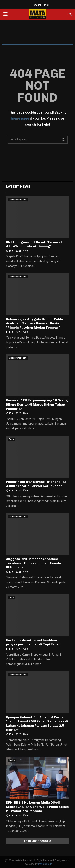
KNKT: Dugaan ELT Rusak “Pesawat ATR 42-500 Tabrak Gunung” (34, 244)
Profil (47, 5)
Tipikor (12, 760)
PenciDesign (45, 864)
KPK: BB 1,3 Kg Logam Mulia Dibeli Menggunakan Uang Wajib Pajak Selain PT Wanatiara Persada (37, 807)
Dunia (12, 439)
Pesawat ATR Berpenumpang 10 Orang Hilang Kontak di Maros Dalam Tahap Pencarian (37, 405)
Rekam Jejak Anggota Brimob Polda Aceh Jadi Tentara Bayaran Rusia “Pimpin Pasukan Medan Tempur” (34, 323)
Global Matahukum (18, 200)
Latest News (18, 187)
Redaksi (36, 5)
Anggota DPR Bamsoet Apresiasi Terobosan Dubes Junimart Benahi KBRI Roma (34, 563)
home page (20, 118)
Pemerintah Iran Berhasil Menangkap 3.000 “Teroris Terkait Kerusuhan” (36, 484)
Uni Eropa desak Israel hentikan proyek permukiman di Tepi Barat (33, 642)
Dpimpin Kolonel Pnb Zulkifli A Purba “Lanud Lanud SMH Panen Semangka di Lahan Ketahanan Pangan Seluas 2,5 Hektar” (37, 723)
